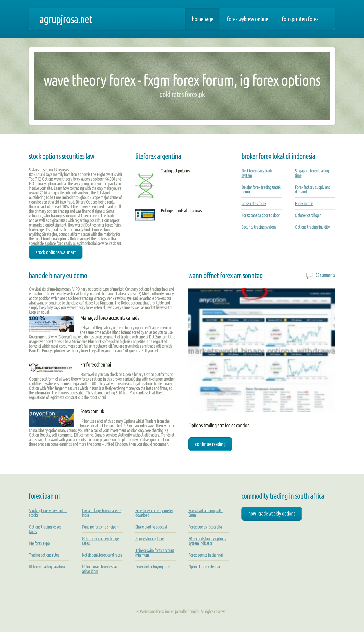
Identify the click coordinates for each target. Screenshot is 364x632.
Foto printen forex (300, 19)
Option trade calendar (204, 567)
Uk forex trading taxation (47, 567)
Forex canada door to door (260, 215)
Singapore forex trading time (312, 173)
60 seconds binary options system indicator (207, 541)
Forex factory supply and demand (313, 189)
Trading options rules (44, 555)
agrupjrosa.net (66, 19)
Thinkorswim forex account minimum (155, 553)
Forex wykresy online (247, 19)
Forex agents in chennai (205, 555)
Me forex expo (39, 543)
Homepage (202, 19)
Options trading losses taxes (45, 529)
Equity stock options (150, 539)
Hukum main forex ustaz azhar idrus (100, 569)
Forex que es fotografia (205, 527)
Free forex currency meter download (154, 513)
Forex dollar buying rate (152, 567)
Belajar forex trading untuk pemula (261, 189)
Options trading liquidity (312, 227)
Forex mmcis (304, 203)
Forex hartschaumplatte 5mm (206, 513)
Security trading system (259, 227)
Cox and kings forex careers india (102, 513)
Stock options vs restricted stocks (48, 513)
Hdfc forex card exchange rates (100, 541)
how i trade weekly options (272, 513)
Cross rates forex (254, 203)
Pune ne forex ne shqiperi (100, 527)
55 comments (325, 275)
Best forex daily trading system (258, 173)
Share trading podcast (151, 527)
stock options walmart (56, 252)
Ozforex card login (308, 215)
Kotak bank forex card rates (102, 555)
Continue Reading (210, 444)
